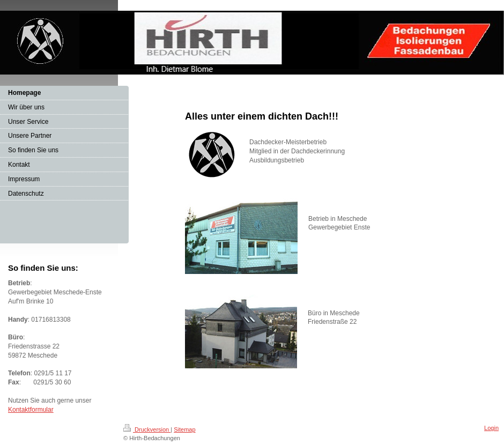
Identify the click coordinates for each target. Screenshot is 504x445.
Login (491, 428)
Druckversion (147, 429)
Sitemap (184, 429)
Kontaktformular (31, 410)
